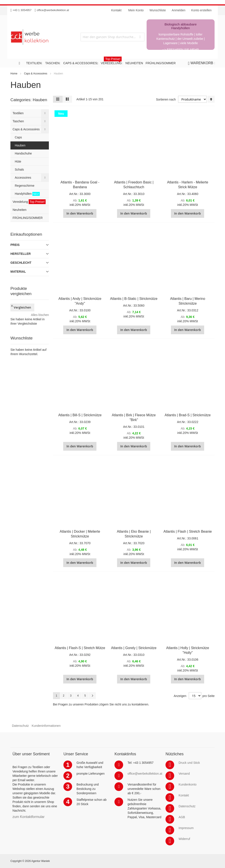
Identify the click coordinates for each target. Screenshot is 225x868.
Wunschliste (158, 10)
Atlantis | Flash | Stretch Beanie (188, 531)
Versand (184, 774)
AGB (182, 817)
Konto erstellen (201, 10)
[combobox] (112, 37)
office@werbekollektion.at (53, 10)
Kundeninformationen (46, 726)
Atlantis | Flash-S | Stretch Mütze (80, 648)
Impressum (186, 828)
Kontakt (184, 795)
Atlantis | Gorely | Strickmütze (134, 648)
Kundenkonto (188, 784)
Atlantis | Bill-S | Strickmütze (80, 415)
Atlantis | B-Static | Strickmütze (134, 299)
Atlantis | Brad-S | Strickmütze (188, 415)
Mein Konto (136, 10)
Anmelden (179, 10)
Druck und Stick (189, 763)
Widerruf (184, 839)
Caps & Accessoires (36, 74)
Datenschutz (20, 726)
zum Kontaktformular (28, 817)
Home (14, 74)
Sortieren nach (166, 99)
